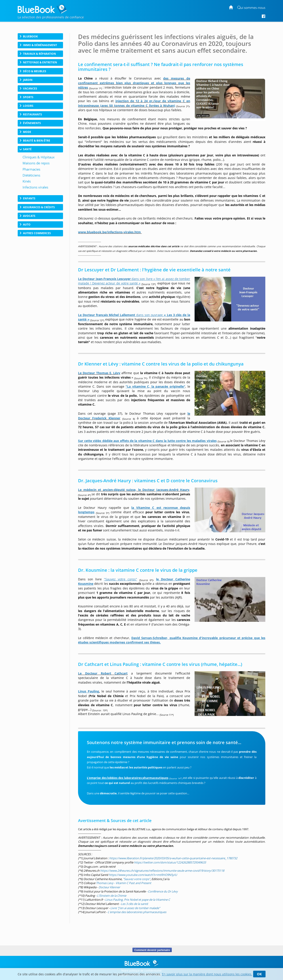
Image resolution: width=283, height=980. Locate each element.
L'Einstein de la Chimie (112, 896)
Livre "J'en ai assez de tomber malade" (135, 908)
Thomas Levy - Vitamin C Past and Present (124, 883)
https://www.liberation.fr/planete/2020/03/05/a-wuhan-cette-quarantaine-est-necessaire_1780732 (173, 858)
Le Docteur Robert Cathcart (103, 673)
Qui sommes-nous (251, 8)
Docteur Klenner (109, 887)
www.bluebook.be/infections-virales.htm (109, 232)
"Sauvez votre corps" (137, 879)
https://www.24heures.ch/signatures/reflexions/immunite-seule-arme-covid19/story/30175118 (162, 871)
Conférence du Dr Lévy (163, 891)
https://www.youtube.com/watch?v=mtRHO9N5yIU (143, 875)
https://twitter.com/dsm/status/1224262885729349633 (170, 862)
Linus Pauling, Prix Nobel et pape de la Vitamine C (138, 900)
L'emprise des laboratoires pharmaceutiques (137, 912)
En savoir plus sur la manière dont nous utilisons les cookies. (207, 974)
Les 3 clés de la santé (134, 904)
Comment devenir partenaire (152, 950)
